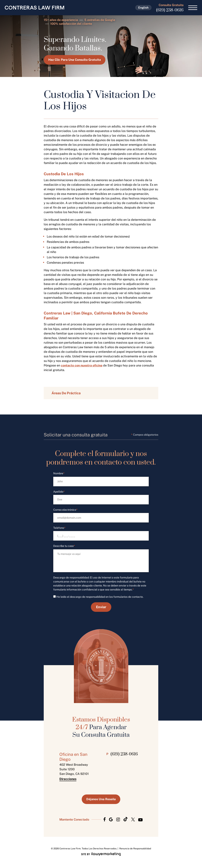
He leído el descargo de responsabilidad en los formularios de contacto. (100, 597)
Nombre (59, 473)
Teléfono (59, 528)
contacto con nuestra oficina (82, 365)
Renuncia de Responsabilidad (135, 849)
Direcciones (68, 779)
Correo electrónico (65, 510)
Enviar (101, 607)
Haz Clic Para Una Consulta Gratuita (75, 60)
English (143, 8)
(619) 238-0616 (170, 10)
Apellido (59, 492)
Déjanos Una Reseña (101, 799)
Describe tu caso (64, 546)
